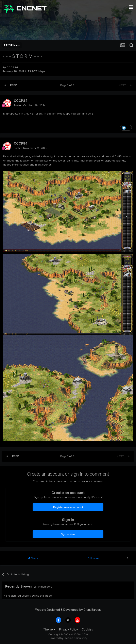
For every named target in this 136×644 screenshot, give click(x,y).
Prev (13, 85)
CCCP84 (12, 67)
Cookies (87, 629)
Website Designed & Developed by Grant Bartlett (68, 610)
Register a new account (68, 507)
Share (33, 558)
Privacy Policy (69, 629)
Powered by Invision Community (68, 638)
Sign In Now (68, 534)
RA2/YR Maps (37, 71)
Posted (30, 105)
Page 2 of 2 (68, 85)
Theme (49, 629)
